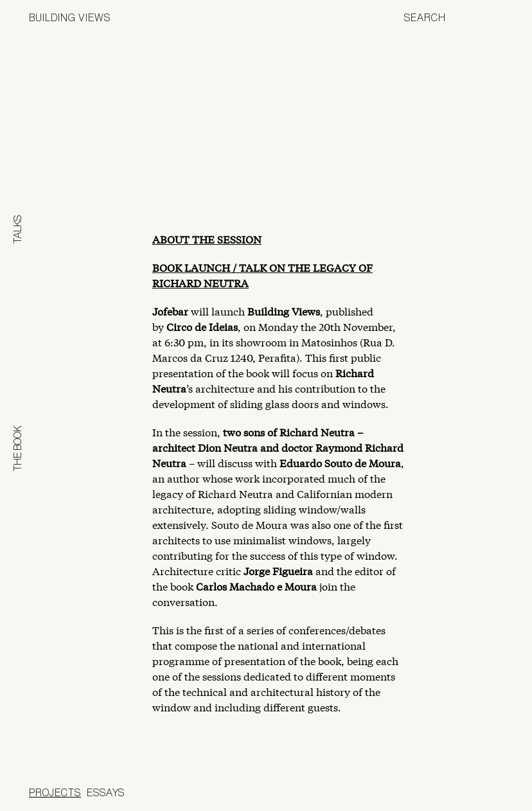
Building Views (70, 17)
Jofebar (469, 790)
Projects (55, 792)
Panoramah (387, 795)
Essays (106, 792)
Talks (17, 229)
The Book (17, 448)
